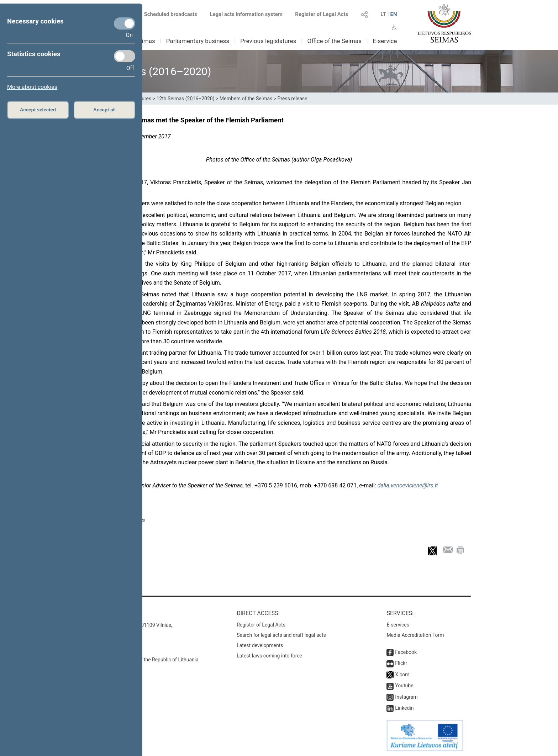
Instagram (406, 697)
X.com (402, 675)
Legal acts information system (246, 14)
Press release (293, 99)
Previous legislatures (268, 41)
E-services (398, 625)
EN (393, 14)
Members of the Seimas (246, 99)
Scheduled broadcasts (166, 14)
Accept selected (38, 110)
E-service (385, 41)
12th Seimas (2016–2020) (186, 99)
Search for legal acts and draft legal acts (281, 635)
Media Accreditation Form (415, 635)
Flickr (401, 663)
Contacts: (102, 613)
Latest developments (260, 645)
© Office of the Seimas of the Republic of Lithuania (143, 660)
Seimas (145, 41)
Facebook (406, 652)
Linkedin (404, 708)
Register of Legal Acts (322, 14)
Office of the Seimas (334, 41)
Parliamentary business (198, 41)
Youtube (404, 686)
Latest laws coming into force (269, 656)
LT (383, 14)
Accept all (104, 110)
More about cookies (32, 87)
